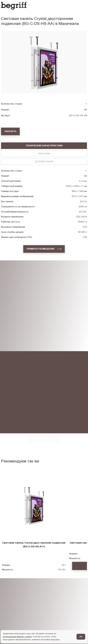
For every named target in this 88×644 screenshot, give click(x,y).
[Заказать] (10, 132)
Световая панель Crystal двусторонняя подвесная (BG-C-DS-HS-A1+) (34, 545)
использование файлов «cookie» (17, 637)
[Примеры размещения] (44, 249)
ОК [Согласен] (81, 637)
